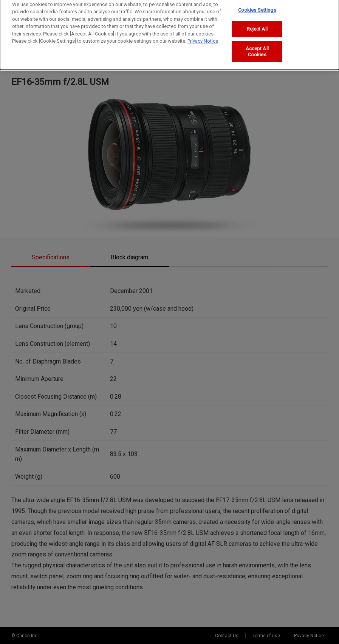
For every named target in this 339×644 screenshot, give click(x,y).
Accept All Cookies (257, 48)
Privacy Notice (203, 38)
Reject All (257, 25)
